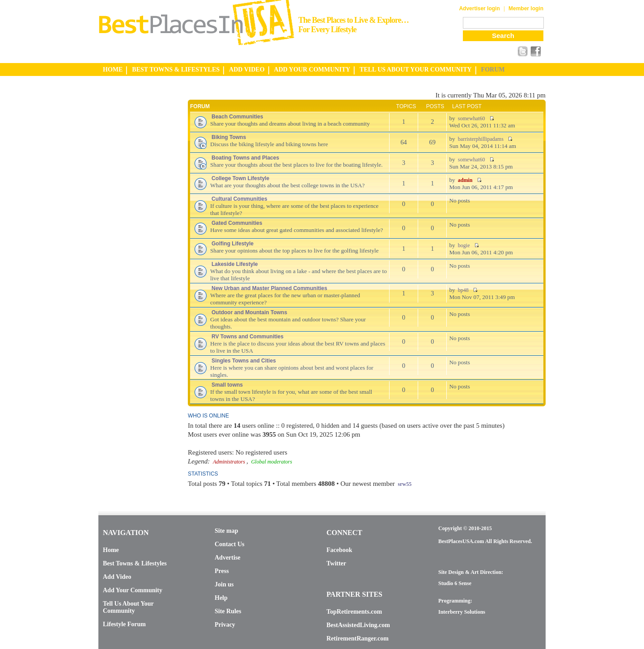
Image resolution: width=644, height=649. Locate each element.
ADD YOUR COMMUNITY (312, 70)
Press (222, 571)
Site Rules (228, 611)
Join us (224, 584)
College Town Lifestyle (240, 178)
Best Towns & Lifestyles (135, 563)
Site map (227, 531)
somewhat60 (472, 118)
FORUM (493, 70)
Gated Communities (237, 223)
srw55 (405, 484)
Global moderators (271, 462)
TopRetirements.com (354, 612)
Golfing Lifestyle (233, 244)
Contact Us (230, 544)
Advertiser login (479, 8)
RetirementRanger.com (358, 638)
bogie (464, 245)
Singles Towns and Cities (244, 361)
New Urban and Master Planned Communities (269, 288)
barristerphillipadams (481, 139)
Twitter (336, 563)
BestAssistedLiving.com (358, 625)
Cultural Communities (239, 199)
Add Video (117, 577)
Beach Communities (237, 117)
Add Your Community (133, 590)
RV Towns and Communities (248, 337)
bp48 (463, 290)
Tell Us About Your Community (128, 607)
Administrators (229, 462)
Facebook (339, 550)
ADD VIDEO (247, 70)
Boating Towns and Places (245, 158)
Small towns (227, 385)
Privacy (225, 625)
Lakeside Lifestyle (235, 264)
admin (465, 180)
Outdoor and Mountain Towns (249, 312)
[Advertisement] (134, 225)
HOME (113, 70)
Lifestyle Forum (124, 624)
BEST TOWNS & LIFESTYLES (176, 70)
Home (111, 550)
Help (221, 598)
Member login (526, 8)
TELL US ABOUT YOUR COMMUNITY (415, 70)
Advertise (228, 558)
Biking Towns (229, 137)
